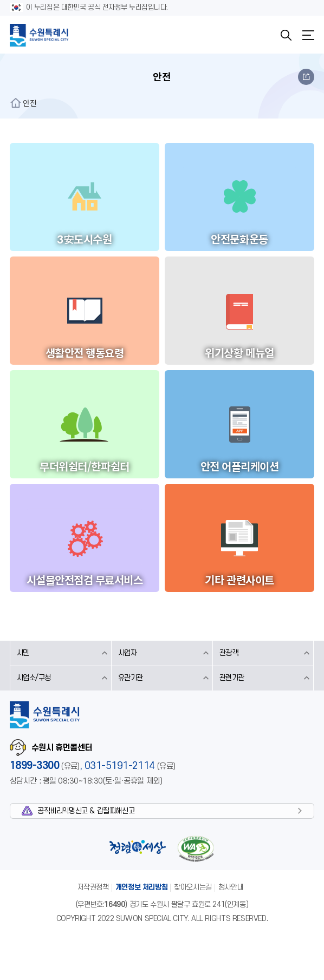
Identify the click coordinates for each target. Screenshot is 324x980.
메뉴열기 (308, 35)
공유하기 (306, 77)
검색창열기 (286, 35)
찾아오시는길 (193, 887)
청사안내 (231, 887)
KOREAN (263, 35)
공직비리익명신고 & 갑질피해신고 (86, 811)
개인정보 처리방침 (142, 887)
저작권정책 (93, 887)
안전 (30, 103)
